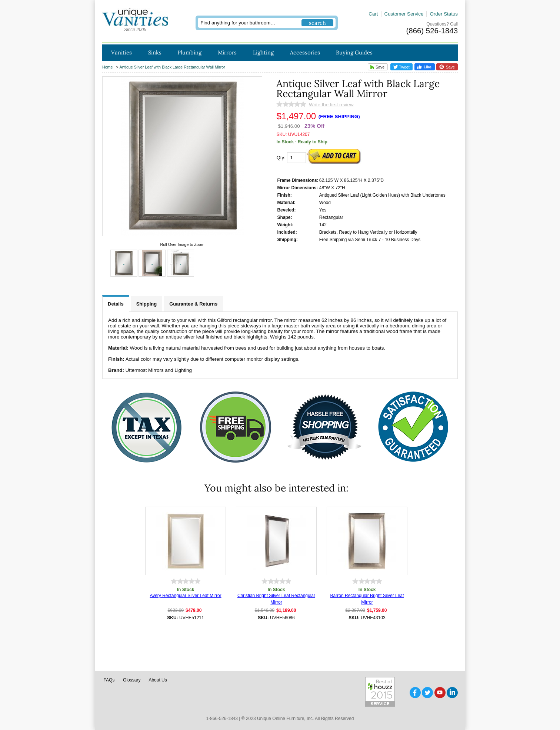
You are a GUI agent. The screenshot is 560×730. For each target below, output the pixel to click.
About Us (158, 680)
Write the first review (331, 105)
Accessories (305, 52)
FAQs (109, 680)
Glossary (132, 680)
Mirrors (227, 52)
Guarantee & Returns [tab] (193, 304)
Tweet (401, 67)
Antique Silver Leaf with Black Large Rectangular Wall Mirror (172, 67)
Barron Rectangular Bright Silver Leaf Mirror (367, 599)
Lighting (263, 52)
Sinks (155, 52)
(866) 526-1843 (432, 31)
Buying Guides (354, 52)
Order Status (444, 14)
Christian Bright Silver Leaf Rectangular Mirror (276, 599)
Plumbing (189, 52)
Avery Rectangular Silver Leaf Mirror (185, 596)
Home (107, 67)
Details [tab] (116, 304)
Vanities (121, 52)
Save (376, 67)
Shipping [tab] (147, 304)
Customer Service (404, 14)
